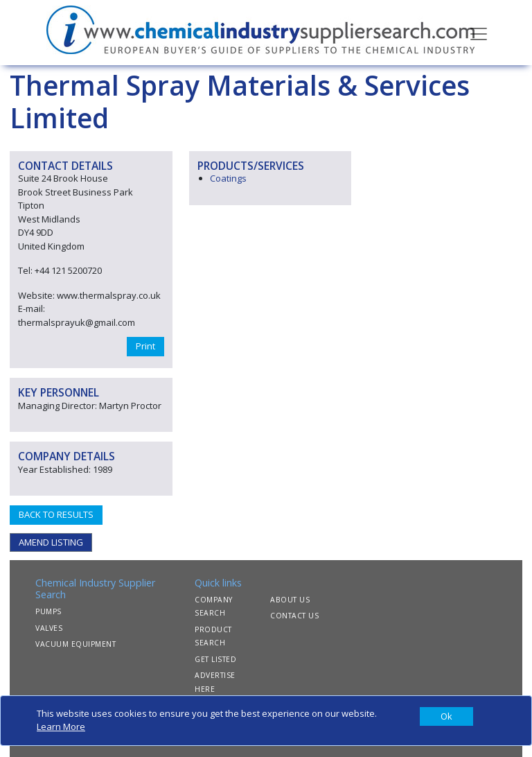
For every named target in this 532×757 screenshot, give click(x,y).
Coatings (228, 178)
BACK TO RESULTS (56, 514)
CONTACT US (294, 616)
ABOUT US (290, 600)
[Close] (446, 717)
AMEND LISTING (51, 542)
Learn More (61, 726)
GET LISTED (215, 659)
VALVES (49, 628)
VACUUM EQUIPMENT (76, 644)
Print (145, 346)
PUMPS (48, 611)
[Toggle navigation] (479, 33)
